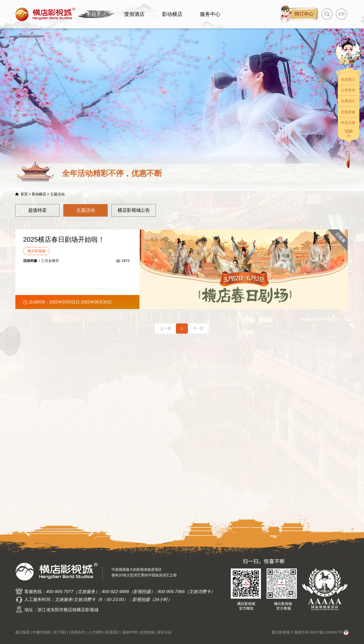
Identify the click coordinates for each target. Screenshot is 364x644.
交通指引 (348, 101)
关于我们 (61, 632)
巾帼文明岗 (42, 632)
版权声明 (130, 632)
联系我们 (113, 632)
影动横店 (172, 14)
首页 (24, 194)
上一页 (166, 329)
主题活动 (86, 210)
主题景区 (96, 14)
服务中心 (210, 14)
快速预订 (348, 79)
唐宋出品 (164, 632)
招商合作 (78, 632)
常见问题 (348, 123)
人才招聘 (95, 632)
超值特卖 (37, 210)
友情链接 (147, 632)
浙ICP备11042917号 (326, 632)
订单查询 (348, 90)
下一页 (198, 329)
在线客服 (348, 112)
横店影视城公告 (134, 210)
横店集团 (23, 632)
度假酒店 (134, 14)
